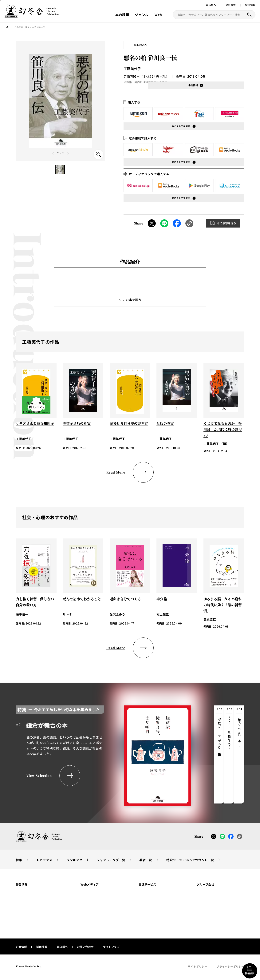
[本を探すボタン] (249, 15)
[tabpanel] (103, 754)
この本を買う (132, 300)
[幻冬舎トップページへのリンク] (32, 15)
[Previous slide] (53, 153)
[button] (60, 169)
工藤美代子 (132, 69)
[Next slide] (68, 153)
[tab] (219, 754)
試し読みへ (141, 45)
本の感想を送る (227, 223)
